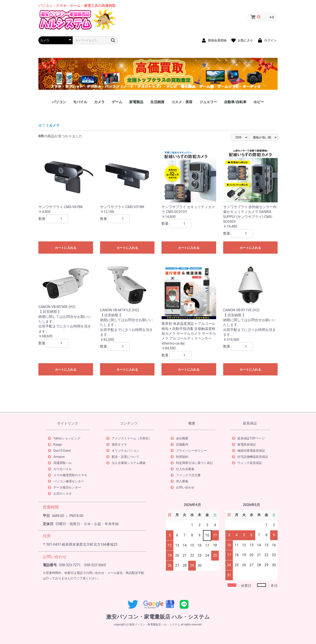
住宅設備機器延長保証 (250, 457)
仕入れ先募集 (182, 469)
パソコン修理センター (66, 481)
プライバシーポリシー (189, 451)
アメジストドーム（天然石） (129, 438)
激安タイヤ (117, 444)
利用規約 (179, 457)
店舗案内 (179, 444)
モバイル (80, 102)
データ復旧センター (64, 487)
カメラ (99, 102)
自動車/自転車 (235, 102)
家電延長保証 (244, 444)
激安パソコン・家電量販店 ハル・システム (158, 617)
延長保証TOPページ (248, 438)
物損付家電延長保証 (249, 451)
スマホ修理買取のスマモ (67, 475)
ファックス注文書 (186, 475)
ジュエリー (208, 102)
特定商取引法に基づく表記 (192, 463)
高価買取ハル (60, 463)
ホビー (259, 102)
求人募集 (179, 481)
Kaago (55, 444)
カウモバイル (60, 469)
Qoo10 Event (59, 451)
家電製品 (136, 102)
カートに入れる (66, 248)
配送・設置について (123, 457)
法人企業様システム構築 (126, 463)
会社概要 (179, 438)
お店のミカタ (60, 494)
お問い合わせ (182, 487)
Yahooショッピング (64, 438)
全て (42, 125)
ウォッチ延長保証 (247, 463)
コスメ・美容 (182, 102)
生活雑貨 (157, 102)
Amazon (56, 457)
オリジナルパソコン (123, 451)
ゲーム (117, 102)
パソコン (59, 102)
